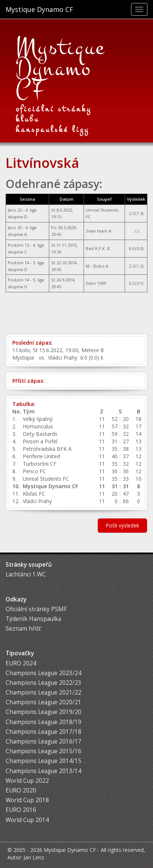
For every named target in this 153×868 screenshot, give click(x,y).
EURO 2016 (21, 810)
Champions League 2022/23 (43, 683)
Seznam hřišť (23, 629)
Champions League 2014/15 (43, 761)
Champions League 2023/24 (43, 673)
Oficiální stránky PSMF (36, 609)
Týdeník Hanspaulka (33, 619)
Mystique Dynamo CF (39, 9)
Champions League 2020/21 (43, 702)
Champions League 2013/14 (43, 771)
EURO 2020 (21, 790)
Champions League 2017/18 (43, 732)
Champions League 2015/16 (43, 751)
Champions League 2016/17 (43, 741)
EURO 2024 (21, 663)
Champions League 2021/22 (43, 692)
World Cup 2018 (27, 800)
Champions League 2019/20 (43, 712)
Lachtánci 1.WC (26, 574)
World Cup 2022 (27, 781)
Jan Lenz (34, 857)
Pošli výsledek (122, 525)
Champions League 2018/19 (43, 722)
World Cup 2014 (27, 820)
